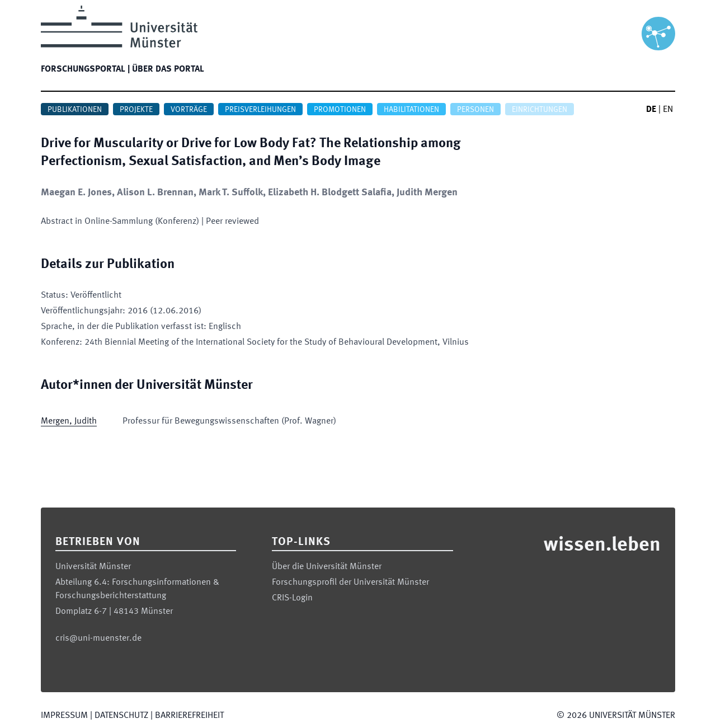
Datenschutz (121, 716)
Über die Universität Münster (327, 567)
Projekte (136, 110)
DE (651, 110)
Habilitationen (411, 110)
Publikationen (75, 110)
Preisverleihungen (260, 110)
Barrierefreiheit (189, 716)
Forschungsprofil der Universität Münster (350, 583)
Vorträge (189, 110)
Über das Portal (168, 69)
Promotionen (340, 110)
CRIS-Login (292, 598)
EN (668, 110)
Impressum (64, 716)
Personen (475, 110)
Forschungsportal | (85, 69)
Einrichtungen (540, 110)
